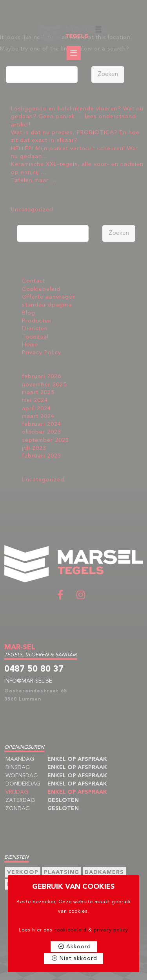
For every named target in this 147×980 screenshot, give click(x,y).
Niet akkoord (78, 958)
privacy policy (111, 930)
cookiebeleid (70, 930)
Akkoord (79, 947)
